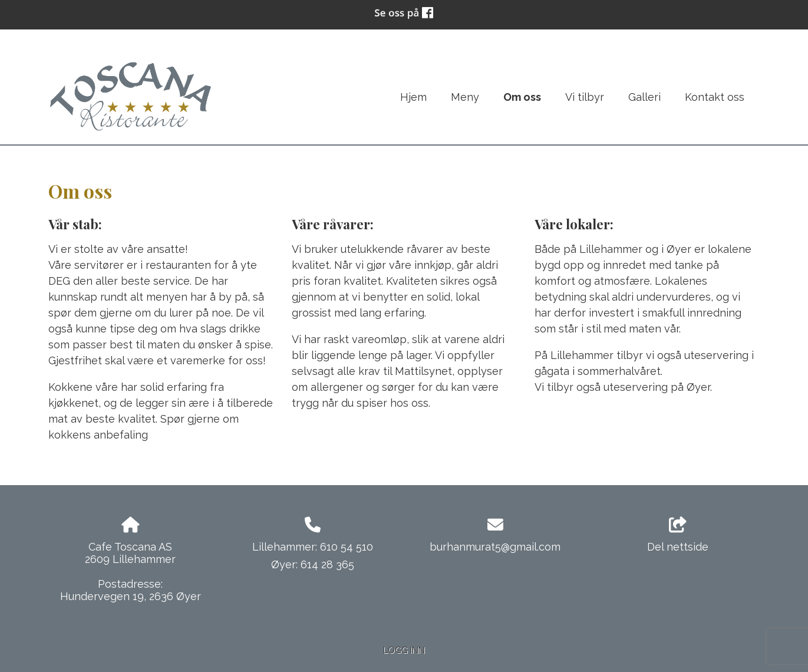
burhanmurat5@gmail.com (495, 547)
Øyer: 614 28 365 (313, 564)
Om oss (522, 97)
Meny (465, 97)
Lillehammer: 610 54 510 (313, 547)
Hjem (413, 97)
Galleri (644, 97)
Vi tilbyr (585, 97)
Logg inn (404, 650)
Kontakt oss (715, 97)
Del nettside (678, 535)
